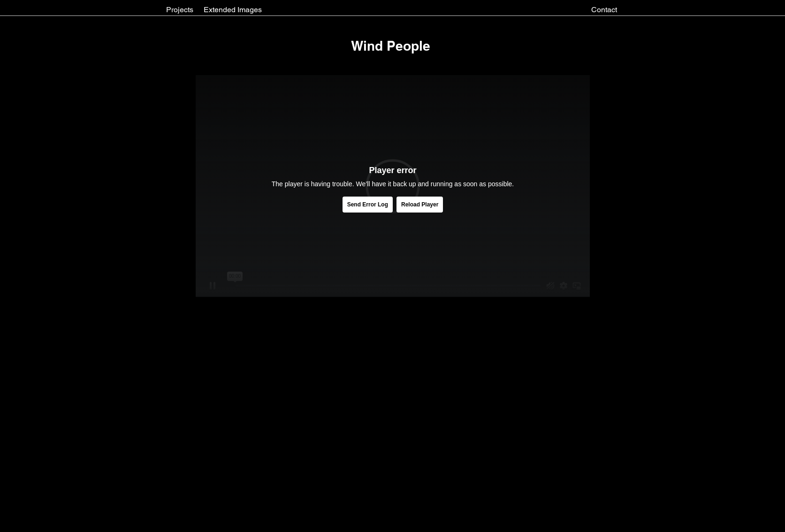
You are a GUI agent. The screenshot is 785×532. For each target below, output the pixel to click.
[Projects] (180, 10)
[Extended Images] (233, 10)
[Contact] (604, 10)
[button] (391, 46)
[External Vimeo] (393, 186)
